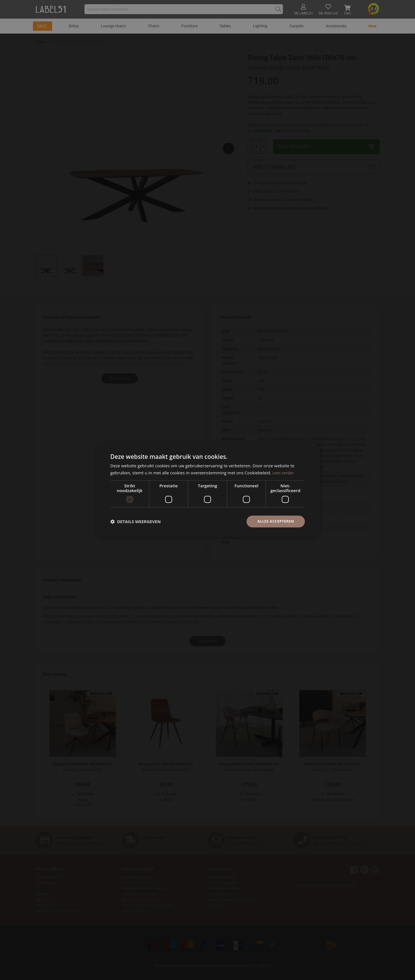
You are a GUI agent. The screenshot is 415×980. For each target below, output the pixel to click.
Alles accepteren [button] (274, 521)
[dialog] (207, 490)
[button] (136, 521)
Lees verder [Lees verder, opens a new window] (284, 472)
